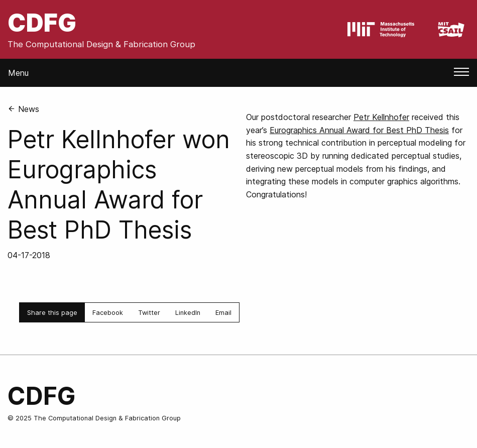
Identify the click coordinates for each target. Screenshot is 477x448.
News (23, 109)
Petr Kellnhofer (381, 117)
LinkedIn (188, 313)
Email (223, 313)
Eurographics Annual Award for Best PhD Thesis (359, 130)
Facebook (108, 313)
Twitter (149, 313)
